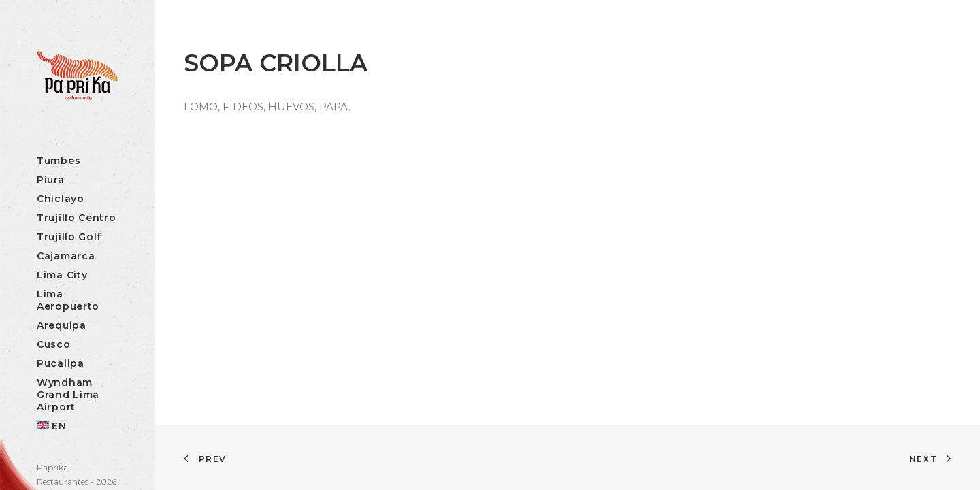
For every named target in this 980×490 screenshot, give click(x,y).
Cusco (54, 344)
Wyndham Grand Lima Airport (68, 395)
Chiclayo (61, 199)
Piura (51, 180)
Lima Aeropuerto (68, 300)
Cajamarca (66, 256)
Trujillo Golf (69, 237)
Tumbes (59, 161)
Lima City (62, 275)
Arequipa (62, 325)
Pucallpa (61, 363)
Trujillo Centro (77, 218)
